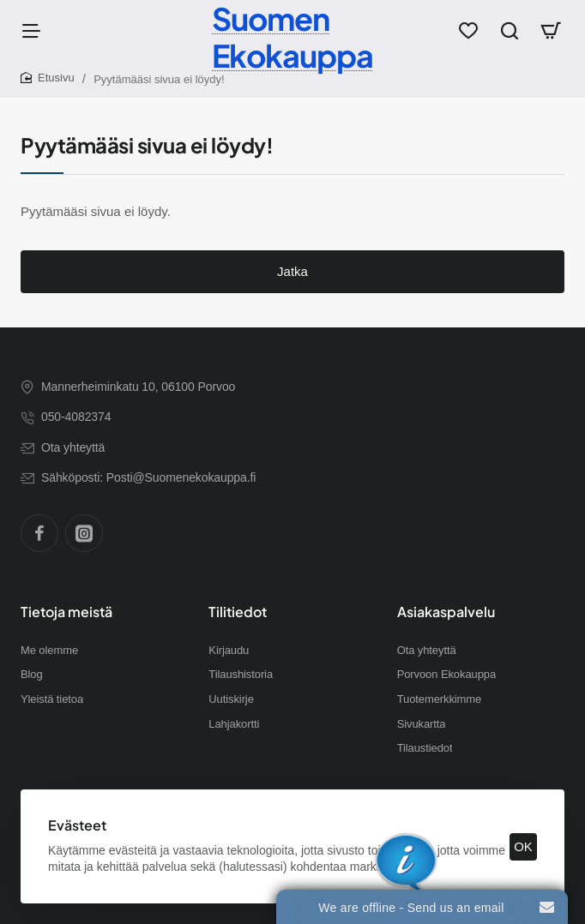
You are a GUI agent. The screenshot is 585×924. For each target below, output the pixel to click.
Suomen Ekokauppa (292, 37)
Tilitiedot (238, 612)
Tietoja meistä (66, 612)
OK (523, 846)
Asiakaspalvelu (446, 612)
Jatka (292, 271)
